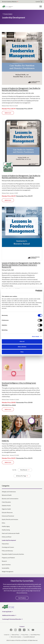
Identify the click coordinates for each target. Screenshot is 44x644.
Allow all (22, 341)
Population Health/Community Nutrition (13, 554)
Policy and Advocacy (7, 551)
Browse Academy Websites (9, 2)
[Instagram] (15, 630)
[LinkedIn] (20, 630)
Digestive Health (6, 509)
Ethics (4, 523)
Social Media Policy (35, 635)
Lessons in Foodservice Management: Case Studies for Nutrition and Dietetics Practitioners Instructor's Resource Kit (21, 265)
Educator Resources (7, 512)
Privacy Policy (25, 635)
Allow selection (22, 347)
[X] (29, 630)
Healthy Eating (6, 530)
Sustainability (6, 568)
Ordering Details (7, 612)
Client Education (6, 502)
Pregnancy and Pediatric (8, 558)
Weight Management (8, 571)
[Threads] (24, 630)
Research (4, 561)
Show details (36, 336)
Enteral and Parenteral (8, 516)
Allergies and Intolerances (9, 492)
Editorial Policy (15, 635)
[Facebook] (11, 630)
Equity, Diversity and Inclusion (10, 519)
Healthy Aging (6, 526)
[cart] (39, 2)
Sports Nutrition (6, 565)
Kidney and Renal (7, 537)
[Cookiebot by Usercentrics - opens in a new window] (35, 291)
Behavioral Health (7, 495)
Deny (22, 352)
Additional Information (8, 615)
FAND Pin (5, 441)
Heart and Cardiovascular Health (11, 533)
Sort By (14, 470)
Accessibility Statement (29, 637)
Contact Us (7, 635)
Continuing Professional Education (12, 619)
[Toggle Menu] (41, 6)
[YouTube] (33, 630)
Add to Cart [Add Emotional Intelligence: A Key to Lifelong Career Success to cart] (8, 409)
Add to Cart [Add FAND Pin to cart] (8, 462)
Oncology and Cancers (8, 547)
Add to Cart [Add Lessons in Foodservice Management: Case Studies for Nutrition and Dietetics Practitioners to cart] (8, 113)
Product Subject (8, 14)
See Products (22, 598)
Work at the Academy (16, 637)
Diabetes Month (6, 505)
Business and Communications (10, 499)
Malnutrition (5, 544)
